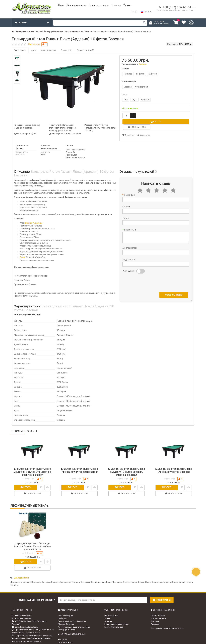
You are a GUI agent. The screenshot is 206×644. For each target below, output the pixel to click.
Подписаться (162, 589)
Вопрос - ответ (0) (86, 50)
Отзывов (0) (67, 50)
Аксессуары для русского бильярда (74, 616)
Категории (32, 23)
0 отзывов (34, 44)
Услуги (128, 5)
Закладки (155, 610)
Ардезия (145, 100)
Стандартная (142, 87)
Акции (107, 607)
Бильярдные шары (66, 618)
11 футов (140, 74)
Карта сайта (63, 634)
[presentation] (144, 271)
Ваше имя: (130, 184)
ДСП (126, 100)
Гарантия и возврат (99, 5)
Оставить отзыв (174, 283)
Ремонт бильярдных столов (117, 613)
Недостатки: (129, 248)
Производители (111, 604)
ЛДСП (134, 100)
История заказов (158, 607)
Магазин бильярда (66, 613)
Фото (33, 50)
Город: (126, 207)
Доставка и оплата (76, 5)
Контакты (62, 628)
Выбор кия (63, 607)
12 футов (152, 74)
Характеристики (48, 50)
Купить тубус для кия (114, 616)
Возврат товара (65, 631)
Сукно (23, 246)
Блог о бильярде (65, 604)
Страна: (126, 195)
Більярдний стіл (21, 567)
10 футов (128, 74)
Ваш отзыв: (130, 218)
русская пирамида (34, 212)
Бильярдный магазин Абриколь (72, 610)
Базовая (128, 87)
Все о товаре (20, 50)
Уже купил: (128, 260)
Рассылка (155, 613)
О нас (61, 5)
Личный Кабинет (158, 604)
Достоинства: (130, 236)
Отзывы (116, 5)
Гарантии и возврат (67, 637)
